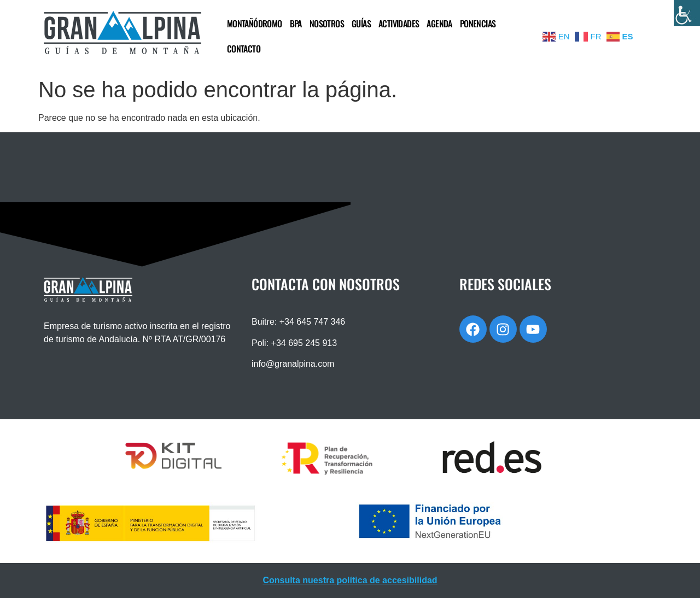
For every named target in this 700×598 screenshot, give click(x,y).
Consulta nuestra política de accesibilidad (350, 580)
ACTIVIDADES (399, 24)
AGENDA (439, 24)
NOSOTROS (327, 24)
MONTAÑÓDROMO (255, 24)
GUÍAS (361, 24)
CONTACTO (244, 49)
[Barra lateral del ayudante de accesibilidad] (687, 13)
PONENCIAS (478, 24)
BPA (296, 24)
